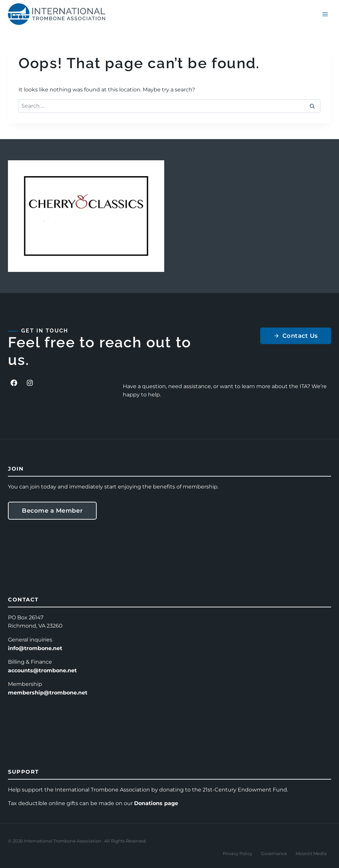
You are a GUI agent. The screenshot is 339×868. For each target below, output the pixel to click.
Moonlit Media (311, 853)
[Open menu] (325, 14)
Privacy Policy (238, 853)
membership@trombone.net (48, 693)
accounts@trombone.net (42, 670)
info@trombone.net (35, 648)
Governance (274, 853)
